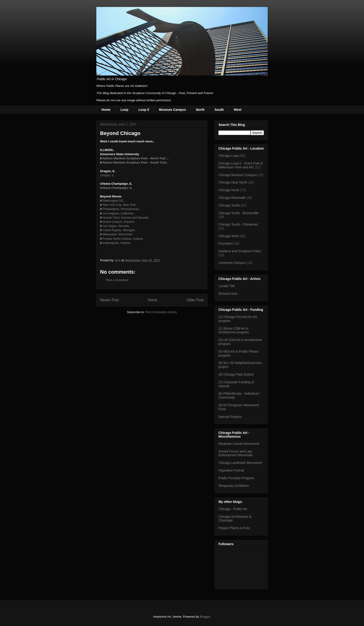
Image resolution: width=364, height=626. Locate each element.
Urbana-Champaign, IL (116, 188)
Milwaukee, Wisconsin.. (118, 234)
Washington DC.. (114, 201)
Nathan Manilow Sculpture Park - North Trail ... (136, 158)
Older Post (195, 300)
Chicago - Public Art (233, 509)
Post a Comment (117, 280)
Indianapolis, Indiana (116, 243)
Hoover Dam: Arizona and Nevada (125, 218)
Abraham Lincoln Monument (239, 444)
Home (106, 110)
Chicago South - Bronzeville (239, 213)
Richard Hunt (228, 294)
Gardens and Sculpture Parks (240, 251)
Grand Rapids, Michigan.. (120, 230)
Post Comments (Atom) (161, 312)
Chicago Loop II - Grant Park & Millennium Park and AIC (241, 165)
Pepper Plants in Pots (234, 528)
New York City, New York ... (121, 205)
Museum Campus (172, 110)
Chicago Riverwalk (232, 198)
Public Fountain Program (236, 478)
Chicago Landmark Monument (240, 463)
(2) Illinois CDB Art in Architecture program (234, 330)
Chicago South (229, 205)
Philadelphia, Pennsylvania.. (122, 209)
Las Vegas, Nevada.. (117, 226)
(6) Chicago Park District (236, 374)
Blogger (205, 617)
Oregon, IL (107, 175)
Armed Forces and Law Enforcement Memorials (236, 453)
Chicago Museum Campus (238, 175)
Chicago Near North (233, 182)
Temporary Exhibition (234, 486)
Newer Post (109, 300)
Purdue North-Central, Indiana (123, 239)
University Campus (232, 263)
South (219, 110)
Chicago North (229, 190)
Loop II (144, 110)
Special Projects (230, 417)
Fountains (226, 243)
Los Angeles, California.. (119, 213)
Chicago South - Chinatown (238, 224)
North (200, 110)
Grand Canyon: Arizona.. (119, 222)
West (238, 110)
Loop (124, 110)
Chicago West (229, 236)
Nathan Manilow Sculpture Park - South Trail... (136, 162)
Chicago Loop (228, 156)
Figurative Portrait (231, 470)
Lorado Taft (227, 286)
